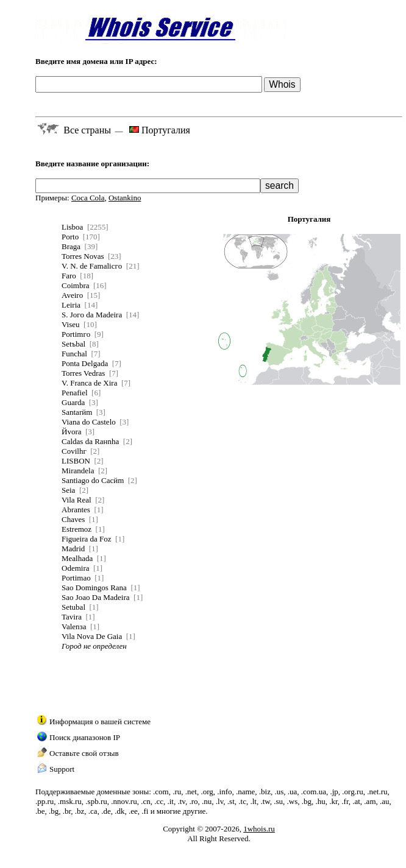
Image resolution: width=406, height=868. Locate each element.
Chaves (73, 519)
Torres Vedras (83, 373)
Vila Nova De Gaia (92, 636)
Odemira (75, 568)
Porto (70, 237)
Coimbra (76, 285)
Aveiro (72, 295)
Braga (71, 246)
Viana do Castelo (89, 422)
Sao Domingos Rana (94, 587)
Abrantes (76, 510)
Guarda (73, 402)
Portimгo (76, 334)
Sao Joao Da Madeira (96, 597)
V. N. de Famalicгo (92, 266)
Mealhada (77, 558)
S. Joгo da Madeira (92, 315)
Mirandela (78, 471)
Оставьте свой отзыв (84, 753)
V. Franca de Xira (89, 383)
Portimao (76, 578)
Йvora (72, 432)
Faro (69, 276)
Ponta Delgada (85, 363)
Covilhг (74, 451)
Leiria (71, 305)
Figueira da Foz (87, 539)
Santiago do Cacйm (93, 480)
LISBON (76, 461)
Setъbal (73, 344)
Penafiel (75, 393)
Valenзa (74, 626)
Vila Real (77, 500)
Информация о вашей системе (100, 722)
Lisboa (72, 227)
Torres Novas (83, 256)
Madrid (73, 549)
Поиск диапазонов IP (85, 737)
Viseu (71, 324)
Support (62, 769)
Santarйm (77, 412)
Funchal (74, 354)
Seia (68, 490)
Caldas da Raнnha (90, 441)
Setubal (73, 607)
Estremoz (77, 529)
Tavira (72, 617)
